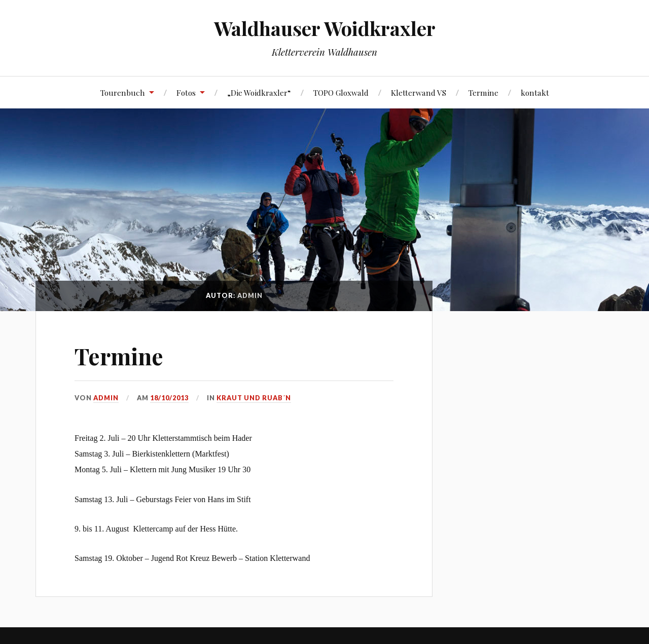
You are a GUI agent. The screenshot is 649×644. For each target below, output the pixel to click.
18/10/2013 (169, 398)
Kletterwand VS (419, 92)
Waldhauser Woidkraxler (325, 28)
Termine (483, 92)
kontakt (535, 92)
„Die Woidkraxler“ (259, 92)
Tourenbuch (123, 92)
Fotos (186, 92)
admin (106, 398)
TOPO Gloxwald (341, 92)
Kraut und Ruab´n (254, 398)
